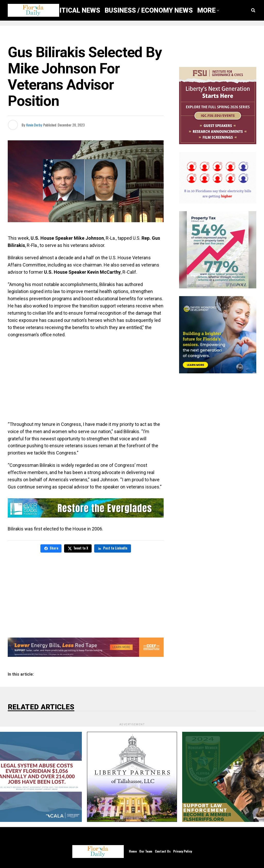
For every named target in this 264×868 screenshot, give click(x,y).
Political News (74, 10)
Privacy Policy (183, 851)
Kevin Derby (34, 125)
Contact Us (163, 851)
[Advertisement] (86, 380)
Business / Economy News (149, 10)
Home (133, 851)
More (206, 10)
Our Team (146, 851)
